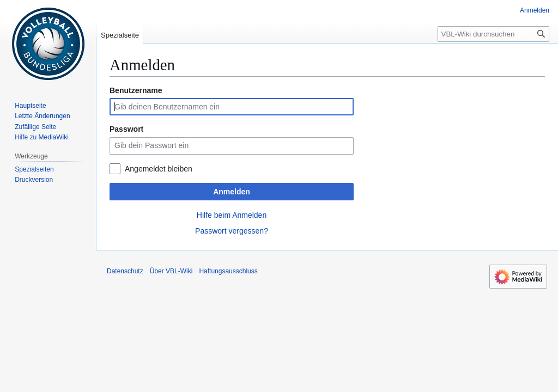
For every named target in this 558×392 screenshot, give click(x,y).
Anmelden (232, 192)
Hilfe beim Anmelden (232, 215)
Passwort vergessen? (232, 231)
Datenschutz (125, 271)
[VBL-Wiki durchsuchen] (493, 34)
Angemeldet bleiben (159, 169)
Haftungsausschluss (228, 271)
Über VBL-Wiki (171, 271)
